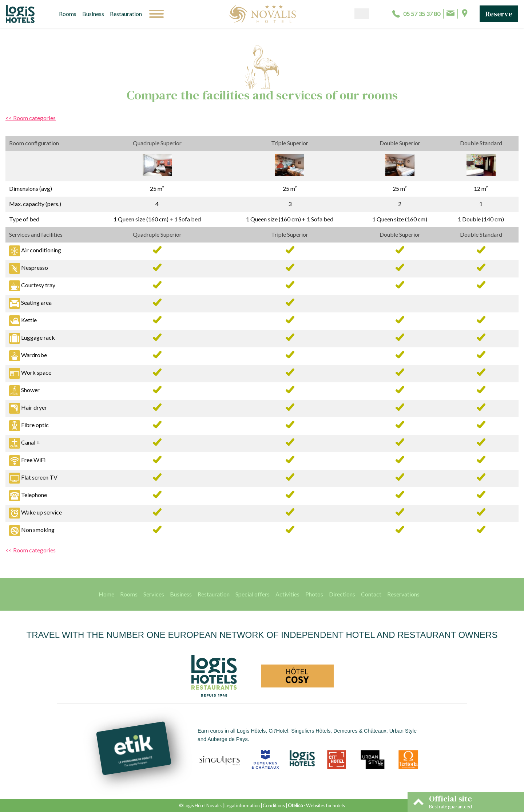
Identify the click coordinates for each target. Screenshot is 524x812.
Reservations (403, 594)
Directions (342, 594)
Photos (314, 594)
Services (154, 594)
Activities (287, 594)
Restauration (126, 14)
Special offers (253, 594)
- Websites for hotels (316, 805)
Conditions (274, 805)
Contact (371, 594)
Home (106, 594)
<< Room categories (31, 118)
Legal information (242, 805)
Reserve (499, 14)
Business (93, 14)
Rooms (68, 14)
